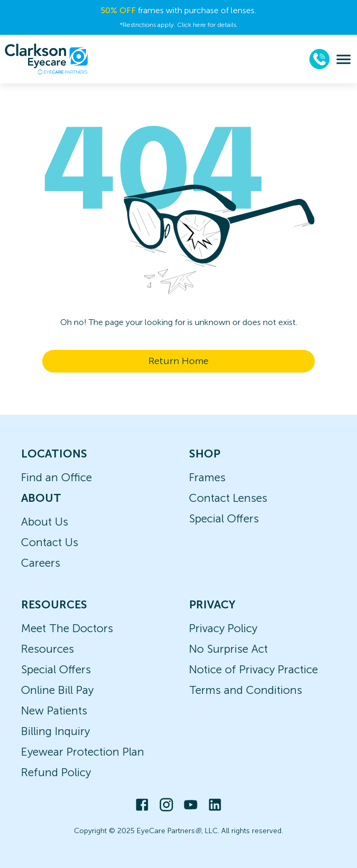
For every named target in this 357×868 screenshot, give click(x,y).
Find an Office (57, 477)
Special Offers (224, 518)
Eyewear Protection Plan (83, 752)
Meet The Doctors (67, 628)
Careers (41, 563)
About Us (45, 522)
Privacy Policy (223, 628)
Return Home (178, 361)
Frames (207, 477)
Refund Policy (56, 772)
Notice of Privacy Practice (253, 669)
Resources (48, 649)
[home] (46, 59)
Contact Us (50, 542)
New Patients (54, 710)
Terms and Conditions (246, 690)
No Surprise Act (228, 649)
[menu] (344, 59)
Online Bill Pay (57, 690)
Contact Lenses (228, 498)
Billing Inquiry (55, 731)
